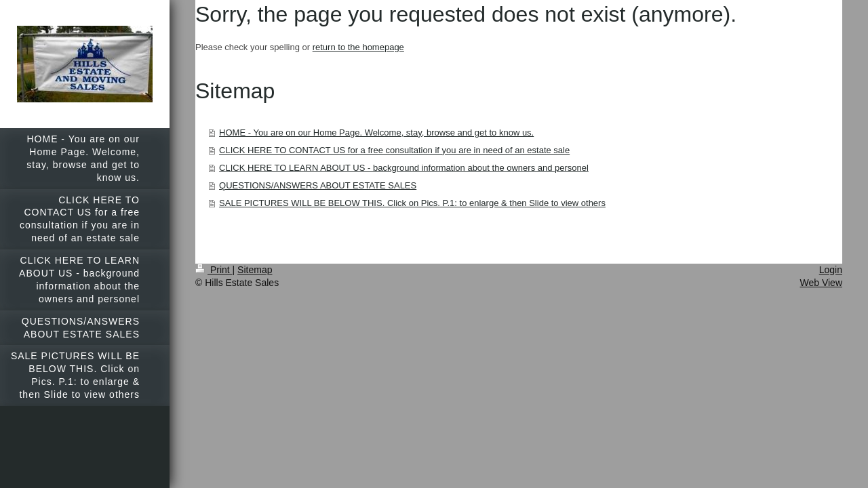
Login (831, 270)
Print (214, 270)
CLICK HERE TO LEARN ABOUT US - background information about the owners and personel (404, 168)
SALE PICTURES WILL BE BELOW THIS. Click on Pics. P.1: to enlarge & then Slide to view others (412, 203)
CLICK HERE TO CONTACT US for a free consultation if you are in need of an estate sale (394, 150)
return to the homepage (358, 47)
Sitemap (255, 270)
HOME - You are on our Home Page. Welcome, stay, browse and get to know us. (376, 133)
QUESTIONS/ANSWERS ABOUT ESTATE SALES (318, 185)
